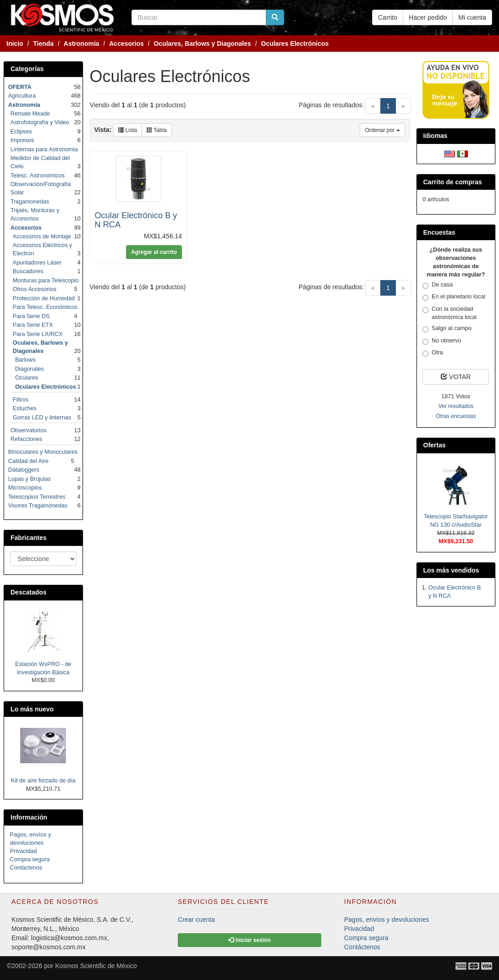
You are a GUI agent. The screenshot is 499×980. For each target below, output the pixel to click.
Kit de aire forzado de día (43, 781)
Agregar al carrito (154, 252)
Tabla (157, 130)
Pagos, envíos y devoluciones (387, 919)
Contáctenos (26, 868)
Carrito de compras (453, 182)
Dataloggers (24, 470)
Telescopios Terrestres (37, 497)
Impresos (22, 140)
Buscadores (28, 271)
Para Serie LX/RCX (38, 334)
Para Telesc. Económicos (45, 307)
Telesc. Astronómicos (38, 176)
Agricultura (22, 96)
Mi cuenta (472, 17)
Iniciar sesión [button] (249, 940)
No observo (442, 341)
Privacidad (24, 851)
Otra (433, 353)
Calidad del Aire (28, 461)
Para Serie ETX (33, 325)
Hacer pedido (428, 17)
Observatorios (28, 430)
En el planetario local (454, 297)
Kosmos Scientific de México (96, 966)
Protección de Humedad (44, 298)
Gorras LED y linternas (42, 418)
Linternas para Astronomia (44, 149)
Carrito (388, 17)
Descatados (29, 592)
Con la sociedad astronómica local (450, 313)
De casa (438, 285)
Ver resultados (456, 406)
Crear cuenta (196, 919)
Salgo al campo (447, 329)
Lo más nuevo (32, 709)
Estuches (25, 408)
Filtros (21, 400)
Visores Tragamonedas (38, 506)
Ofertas (435, 445)
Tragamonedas (30, 202)
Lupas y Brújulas (30, 479)
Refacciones (26, 439)
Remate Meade (30, 114)
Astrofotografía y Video (40, 122)
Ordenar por (382, 130)
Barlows (25, 360)
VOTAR (456, 377)
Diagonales (30, 369)
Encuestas (439, 232)
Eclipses (21, 132)
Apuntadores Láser (37, 263)
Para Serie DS (31, 316)
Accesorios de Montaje (42, 237)
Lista (128, 130)
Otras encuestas (456, 416)
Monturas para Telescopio (46, 281)
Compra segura (30, 859)
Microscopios (25, 488)
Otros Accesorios (35, 289)
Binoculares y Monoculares (43, 452)
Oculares (27, 378)
